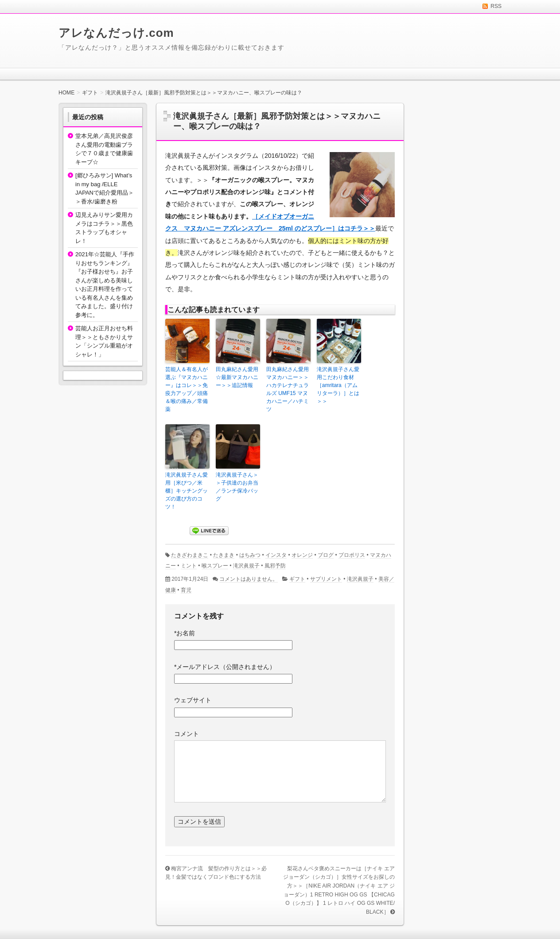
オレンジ (302, 555)
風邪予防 (275, 566)
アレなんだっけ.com (116, 33)
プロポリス (352, 555)
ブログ (326, 555)
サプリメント (326, 579)
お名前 (185, 633)
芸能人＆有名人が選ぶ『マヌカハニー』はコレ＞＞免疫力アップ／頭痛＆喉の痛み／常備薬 (187, 389)
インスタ (276, 555)
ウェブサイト (193, 700)
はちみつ (250, 555)
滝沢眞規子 (246, 566)
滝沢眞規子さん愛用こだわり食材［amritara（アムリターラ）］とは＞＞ (338, 385)
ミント (189, 566)
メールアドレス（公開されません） (225, 667)
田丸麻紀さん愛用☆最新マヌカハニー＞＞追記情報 (237, 377)
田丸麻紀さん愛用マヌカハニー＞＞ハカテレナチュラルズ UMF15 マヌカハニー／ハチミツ (288, 389)
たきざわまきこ (190, 555)
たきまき (224, 555)
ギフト (297, 579)
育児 (186, 590)
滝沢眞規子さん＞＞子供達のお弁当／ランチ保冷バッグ (237, 487)
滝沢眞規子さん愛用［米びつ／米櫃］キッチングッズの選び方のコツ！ (187, 491)
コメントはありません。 (249, 579)
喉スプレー (215, 566)
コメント (187, 734)
